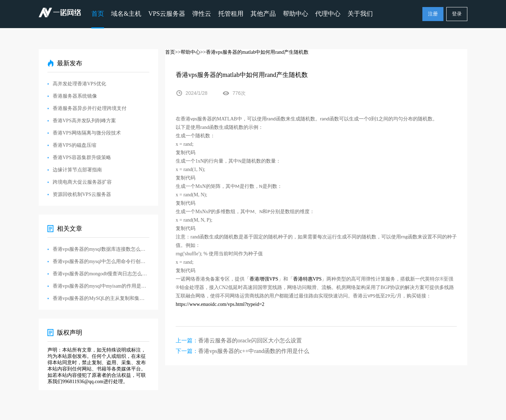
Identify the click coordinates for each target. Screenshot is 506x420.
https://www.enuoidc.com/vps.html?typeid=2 (220, 304)
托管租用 (231, 14)
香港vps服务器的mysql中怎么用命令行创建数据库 (101, 261)
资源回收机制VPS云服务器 (82, 194)
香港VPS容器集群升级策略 (82, 157)
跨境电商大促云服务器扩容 (82, 182)
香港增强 (259, 279)
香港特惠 (303, 279)
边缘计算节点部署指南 (77, 170)
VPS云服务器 (167, 14)
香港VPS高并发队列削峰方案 (84, 121)
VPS (274, 279)
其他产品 (263, 14)
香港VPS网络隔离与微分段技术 (87, 133)
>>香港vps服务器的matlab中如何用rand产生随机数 (254, 52)
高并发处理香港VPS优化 (79, 84)
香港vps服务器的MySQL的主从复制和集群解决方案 (101, 298)
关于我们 (360, 14)
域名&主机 (126, 14)
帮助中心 (296, 14)
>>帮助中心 (188, 52)
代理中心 (328, 14)
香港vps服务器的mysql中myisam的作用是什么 (101, 286)
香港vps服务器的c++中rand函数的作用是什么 (254, 351)
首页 (98, 14)
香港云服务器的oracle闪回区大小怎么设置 (250, 340)
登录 (457, 14)
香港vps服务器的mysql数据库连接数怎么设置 (101, 249)
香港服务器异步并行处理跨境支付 (90, 108)
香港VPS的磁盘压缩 (74, 145)
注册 (433, 14)
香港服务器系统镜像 (75, 96)
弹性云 (202, 14)
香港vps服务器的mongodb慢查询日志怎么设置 (101, 274)
